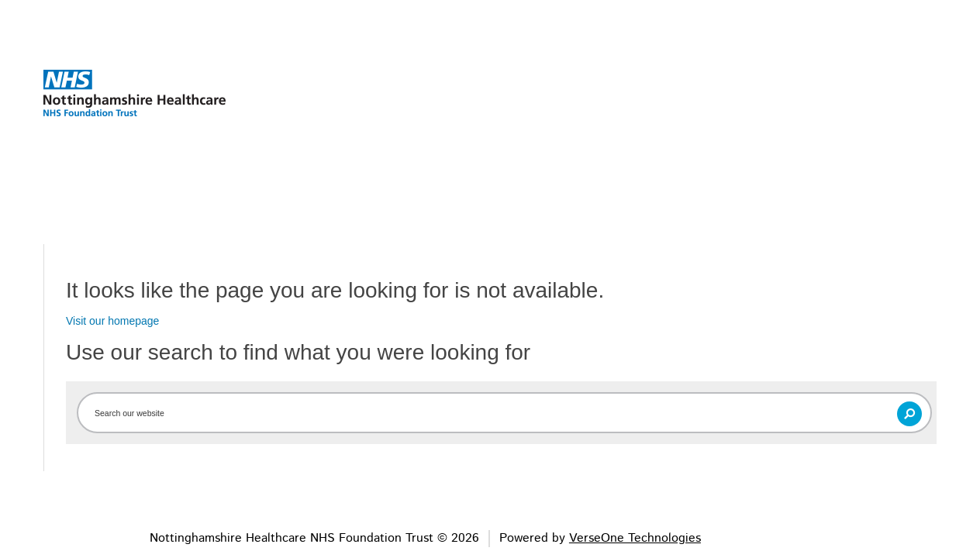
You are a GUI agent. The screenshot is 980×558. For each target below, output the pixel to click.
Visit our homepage (112, 321)
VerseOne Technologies (635, 538)
